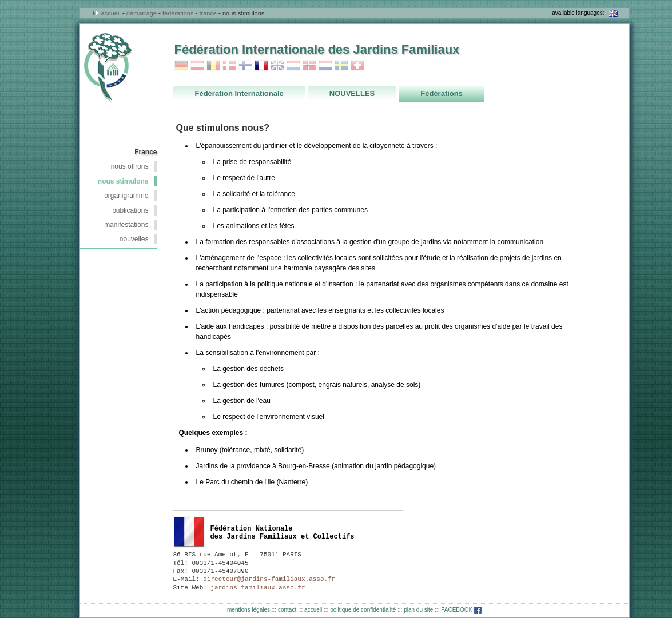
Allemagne (181, 65)
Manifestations (126, 225)
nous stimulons (123, 181)
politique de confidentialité (363, 610)
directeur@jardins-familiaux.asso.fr (268, 579)
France (208, 13)
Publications (130, 210)
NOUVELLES (134, 239)
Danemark (229, 65)
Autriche (197, 65)
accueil (111, 13)
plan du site (418, 610)
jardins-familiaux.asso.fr (256, 588)
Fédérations (178, 13)
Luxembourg (293, 65)
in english (613, 13)
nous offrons (130, 166)
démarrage (142, 13)
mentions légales (248, 610)
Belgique (213, 65)
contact (287, 610)
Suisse (357, 65)
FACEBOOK (461, 610)
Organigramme (126, 196)
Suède (341, 65)
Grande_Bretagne (277, 65)
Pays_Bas (325, 65)
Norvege (309, 65)
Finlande (245, 65)
